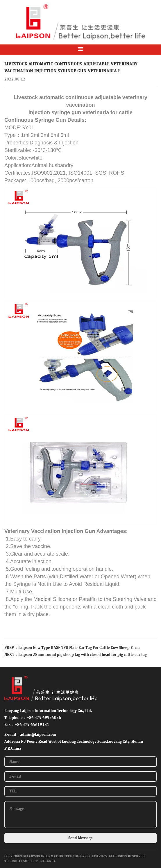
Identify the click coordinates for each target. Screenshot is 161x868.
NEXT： (11, 655)
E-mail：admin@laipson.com (30, 735)
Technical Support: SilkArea (30, 861)
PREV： (11, 648)
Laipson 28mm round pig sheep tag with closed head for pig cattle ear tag (83, 655)
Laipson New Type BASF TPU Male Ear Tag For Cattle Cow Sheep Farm (79, 648)
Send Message (80, 838)
